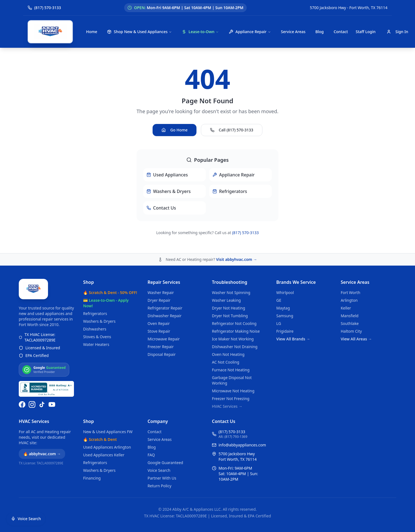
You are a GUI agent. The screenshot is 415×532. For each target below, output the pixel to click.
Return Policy (159, 486)
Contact (341, 32)
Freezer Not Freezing (231, 399)
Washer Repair (161, 293)
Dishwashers (95, 329)
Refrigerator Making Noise (236, 331)
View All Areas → (356, 339)
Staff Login (366, 32)
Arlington (349, 300)
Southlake (350, 323)
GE (279, 300)
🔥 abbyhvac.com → (42, 454)
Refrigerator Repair (165, 308)
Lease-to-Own (200, 32)
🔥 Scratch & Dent (100, 439)
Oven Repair (159, 323)
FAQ (151, 455)
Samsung (285, 316)
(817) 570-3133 (245, 233)
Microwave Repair (164, 339)
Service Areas (293, 32)
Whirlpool (285, 293)
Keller (346, 308)
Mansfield (350, 316)
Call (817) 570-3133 (232, 130)
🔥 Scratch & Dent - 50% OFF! (110, 293)
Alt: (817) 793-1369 (233, 437)
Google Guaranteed (165, 463)
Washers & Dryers (99, 321)
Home (92, 32)
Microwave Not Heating (233, 391)
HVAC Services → (227, 406)
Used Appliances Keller (104, 455)
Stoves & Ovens (97, 337)
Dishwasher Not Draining (235, 347)
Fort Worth (351, 293)
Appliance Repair (250, 32)
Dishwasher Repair (165, 316)
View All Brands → (293, 339)
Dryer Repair (159, 300)
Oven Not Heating (228, 354)
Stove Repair (159, 331)
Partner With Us (162, 478)
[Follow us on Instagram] (32, 404)
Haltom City (351, 331)
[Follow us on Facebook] (22, 404)
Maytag (283, 308)
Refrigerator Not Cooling (234, 323)
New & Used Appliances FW (108, 432)
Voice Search (159, 470)
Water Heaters (96, 344)
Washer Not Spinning (231, 293)
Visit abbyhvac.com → (237, 259)
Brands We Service (296, 282)
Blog (320, 32)
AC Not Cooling (226, 362)
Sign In (397, 32)
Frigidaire (285, 331)
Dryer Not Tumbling (230, 316)
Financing (92, 478)
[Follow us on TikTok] (42, 404)
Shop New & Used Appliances (139, 32)
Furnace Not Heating (231, 370)
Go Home (175, 130)
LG (279, 323)
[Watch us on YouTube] (52, 404)
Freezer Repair (161, 347)
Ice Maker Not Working (233, 339)
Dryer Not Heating (228, 308)
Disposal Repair (162, 354)
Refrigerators (95, 313)
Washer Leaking (226, 300)
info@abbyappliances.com (242, 445)
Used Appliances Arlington (107, 447)
